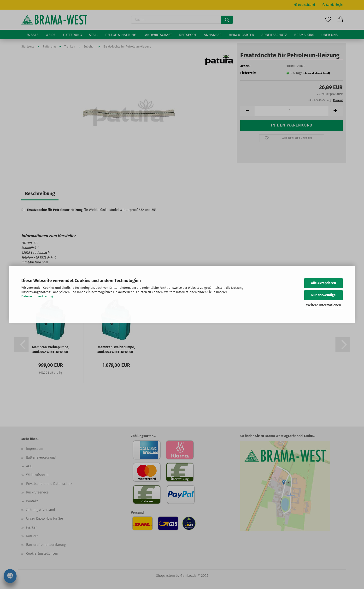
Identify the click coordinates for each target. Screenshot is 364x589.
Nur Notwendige (323, 295)
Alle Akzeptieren (323, 283)
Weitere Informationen (324, 305)
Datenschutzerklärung (37, 296)
